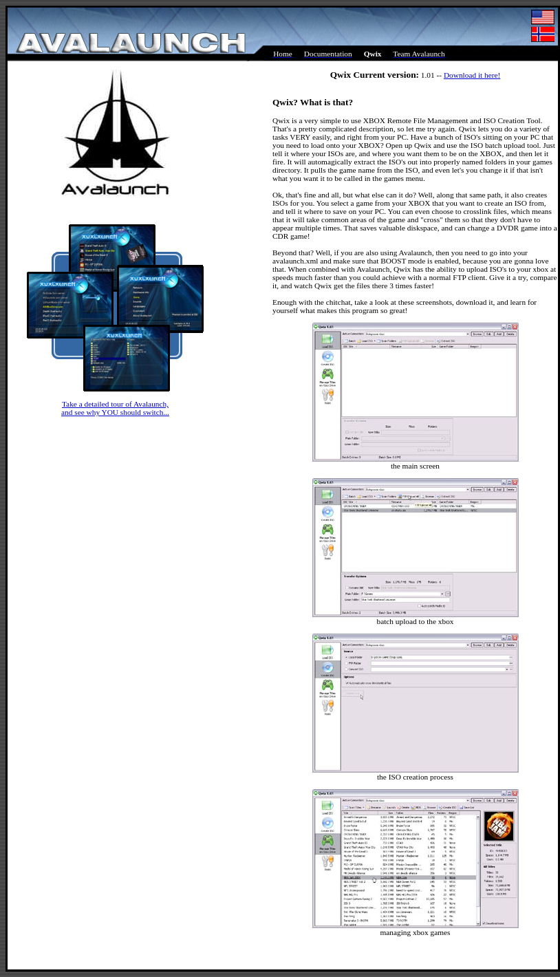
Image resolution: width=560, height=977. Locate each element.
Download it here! (472, 75)
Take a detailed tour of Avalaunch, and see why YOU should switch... (115, 408)
